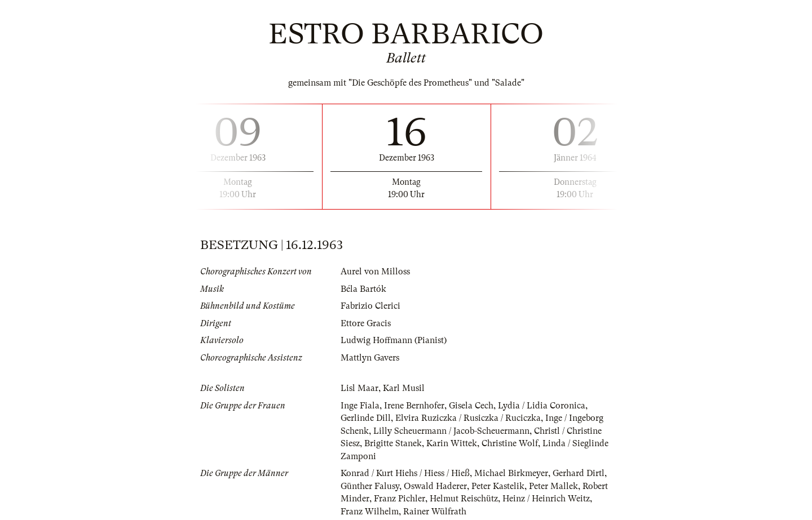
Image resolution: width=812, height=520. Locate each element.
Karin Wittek (452, 443)
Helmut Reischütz (464, 499)
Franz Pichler (400, 499)
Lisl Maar (359, 388)
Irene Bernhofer (414, 406)
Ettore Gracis (366, 323)
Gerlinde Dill (366, 418)
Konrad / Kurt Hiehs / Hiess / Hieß (405, 473)
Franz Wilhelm (370, 512)
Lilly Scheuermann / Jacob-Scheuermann (451, 431)
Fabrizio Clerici (370, 306)
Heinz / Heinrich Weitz (546, 499)
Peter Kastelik (498, 486)
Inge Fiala (360, 406)
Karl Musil (404, 388)
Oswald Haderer (435, 486)
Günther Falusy (370, 486)
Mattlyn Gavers (370, 358)
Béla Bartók (363, 289)
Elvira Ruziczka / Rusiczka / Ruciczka (468, 418)
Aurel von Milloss (375, 272)
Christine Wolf (510, 443)
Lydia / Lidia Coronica (542, 406)
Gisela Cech (471, 406)
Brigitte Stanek (393, 443)
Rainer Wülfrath (435, 512)
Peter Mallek (553, 486)
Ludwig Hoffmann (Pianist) (394, 340)
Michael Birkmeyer (511, 473)
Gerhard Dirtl (579, 473)
